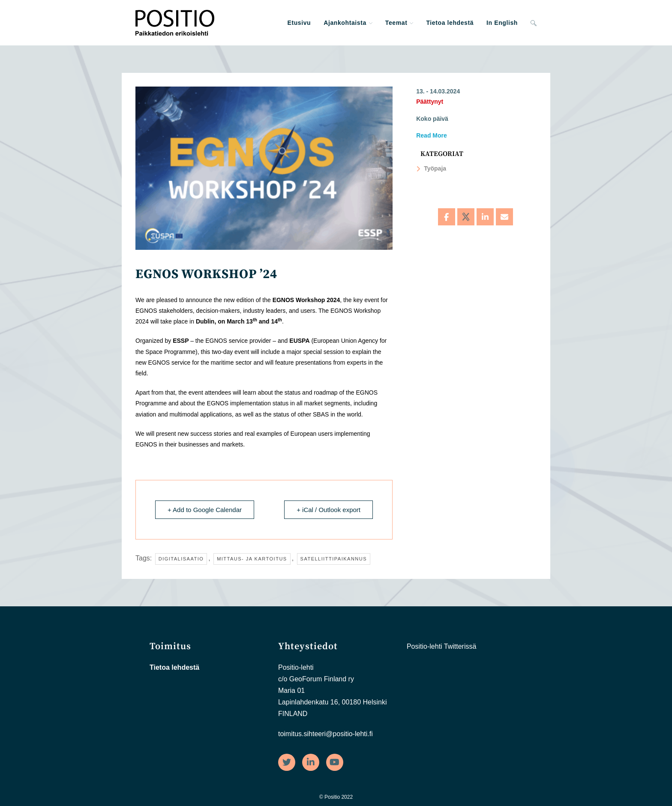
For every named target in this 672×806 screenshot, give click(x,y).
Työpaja (431, 168)
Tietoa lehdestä (174, 667)
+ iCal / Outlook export (328, 510)
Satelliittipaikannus (334, 559)
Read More (432, 135)
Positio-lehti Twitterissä (441, 646)
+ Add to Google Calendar (205, 510)
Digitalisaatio (181, 559)
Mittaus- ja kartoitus (252, 559)
